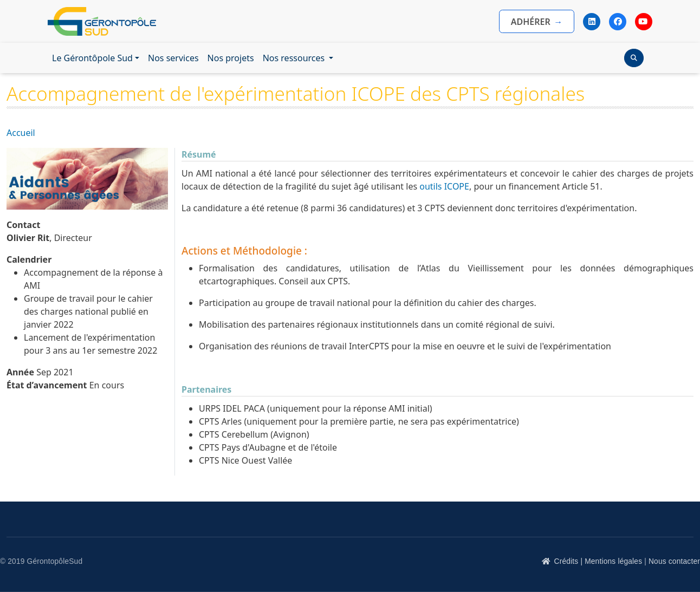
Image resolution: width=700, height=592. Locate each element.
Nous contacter (674, 561)
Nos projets (231, 58)
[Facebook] (618, 22)
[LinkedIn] (592, 22)
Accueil (21, 133)
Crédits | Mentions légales (598, 561)
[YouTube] (644, 22)
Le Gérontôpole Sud (92, 58)
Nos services (173, 58)
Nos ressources (295, 58)
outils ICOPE (443, 186)
